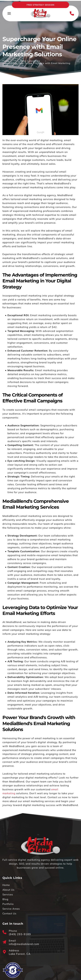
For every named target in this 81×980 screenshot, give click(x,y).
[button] (9, 13)
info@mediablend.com (24, 944)
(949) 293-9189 (20, 934)
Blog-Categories (30, 61)
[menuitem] (40, 885)
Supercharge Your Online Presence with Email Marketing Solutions (36, 64)
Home (6, 61)
